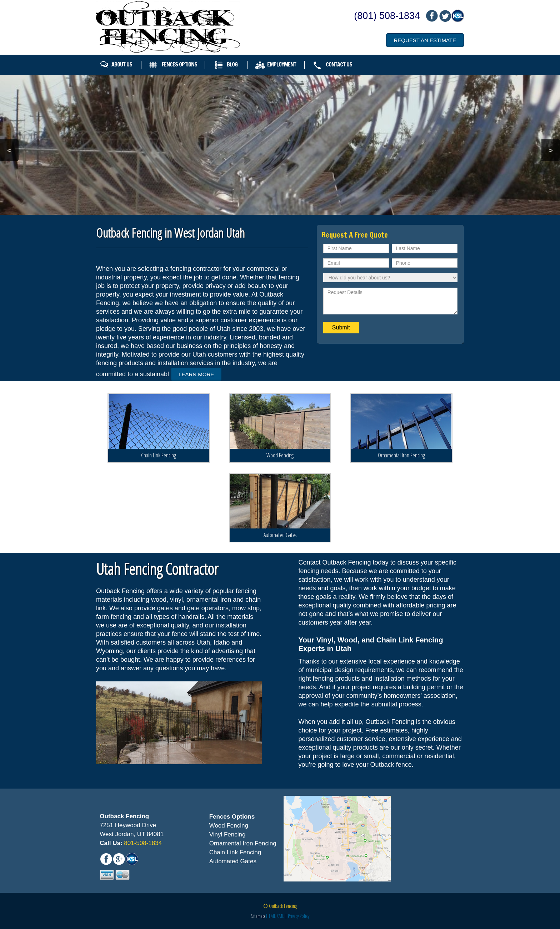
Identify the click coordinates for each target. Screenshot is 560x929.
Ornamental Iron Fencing (401, 454)
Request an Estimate (425, 40)
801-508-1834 (142, 843)
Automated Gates (280, 535)
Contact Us (339, 64)
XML (280, 916)
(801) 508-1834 (387, 16)
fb (432, 16)
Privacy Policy (299, 916)
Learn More (196, 374)
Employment (282, 64)
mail (445, 16)
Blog (232, 64)
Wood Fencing (280, 454)
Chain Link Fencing (159, 454)
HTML (271, 916)
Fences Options (179, 64)
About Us (122, 64)
